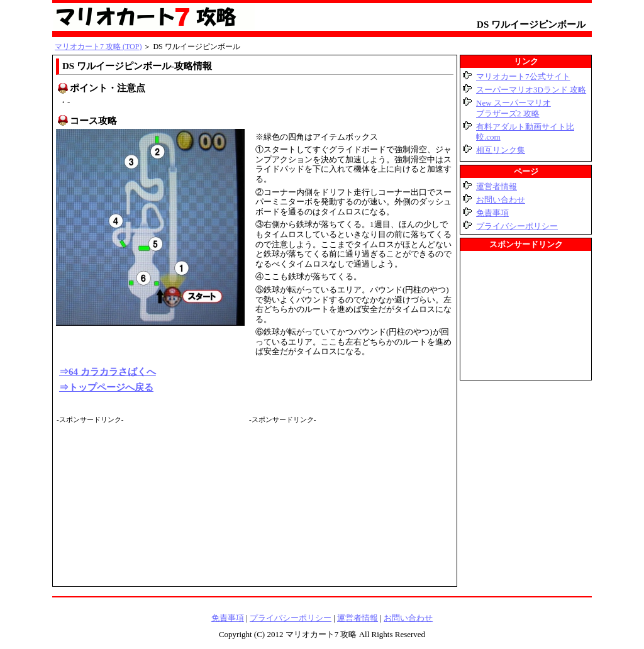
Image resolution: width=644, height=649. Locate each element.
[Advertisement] (151, 503)
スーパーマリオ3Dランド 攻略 (531, 90)
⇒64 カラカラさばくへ (108, 372)
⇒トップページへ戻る (106, 387)
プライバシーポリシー (517, 226)
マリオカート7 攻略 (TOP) (98, 47)
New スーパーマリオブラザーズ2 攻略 (514, 108)
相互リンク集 (501, 150)
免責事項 (492, 213)
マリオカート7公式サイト (523, 76)
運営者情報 (497, 186)
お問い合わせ (501, 200)
